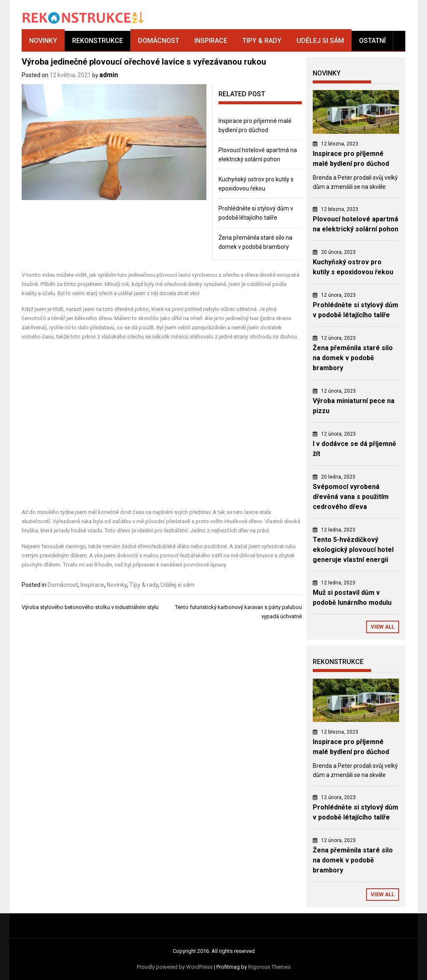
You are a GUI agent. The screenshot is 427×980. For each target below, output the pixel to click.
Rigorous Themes (269, 967)
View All (383, 627)
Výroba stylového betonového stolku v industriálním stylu (90, 607)
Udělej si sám (320, 41)
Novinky (43, 41)
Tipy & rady (262, 41)
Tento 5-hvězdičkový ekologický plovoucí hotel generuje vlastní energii (353, 550)
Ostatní (372, 41)
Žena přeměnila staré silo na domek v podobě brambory (353, 358)
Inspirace (211, 41)
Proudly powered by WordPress (175, 967)
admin (109, 75)
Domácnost (159, 41)
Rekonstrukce (98, 41)
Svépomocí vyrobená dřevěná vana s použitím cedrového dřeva (351, 497)
